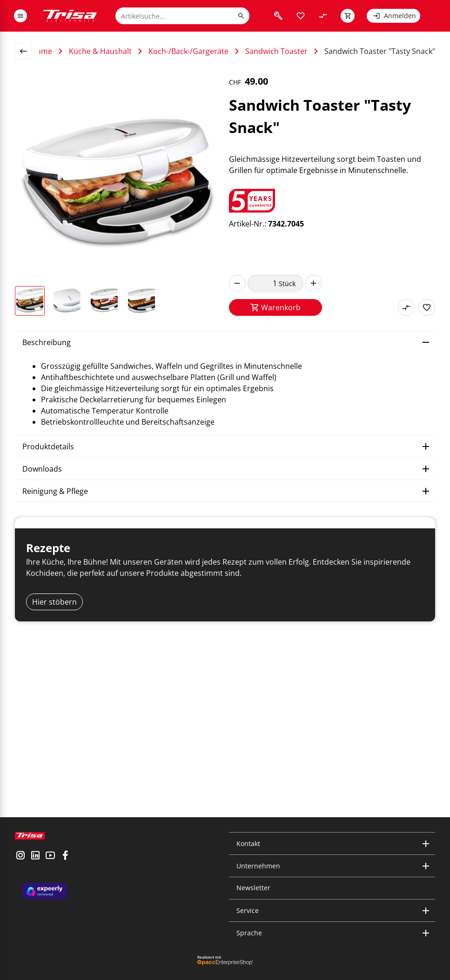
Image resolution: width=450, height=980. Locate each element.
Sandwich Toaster (276, 51)
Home (41, 51)
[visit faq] (278, 16)
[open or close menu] (20, 16)
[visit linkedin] (35, 864)
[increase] (314, 283)
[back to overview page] (27, 51)
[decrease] (237, 283)
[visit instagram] (20, 864)
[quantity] (263, 283)
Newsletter (253, 888)
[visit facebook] (65, 864)
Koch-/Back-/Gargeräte (188, 51)
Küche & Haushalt (100, 51)
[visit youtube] (50, 864)
